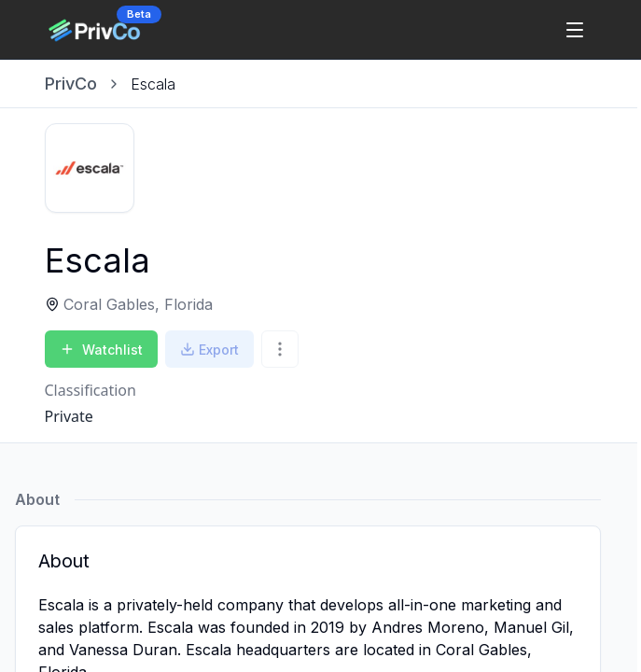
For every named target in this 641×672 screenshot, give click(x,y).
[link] (153, 84)
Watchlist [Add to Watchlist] (101, 350)
